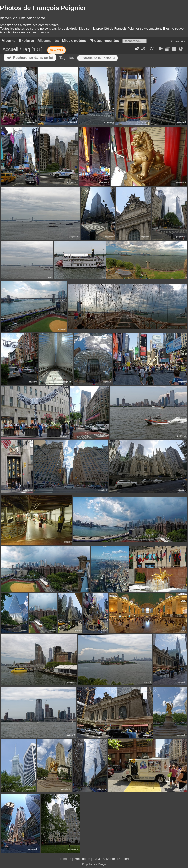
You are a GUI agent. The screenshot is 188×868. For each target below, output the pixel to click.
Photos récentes (104, 41)
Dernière (124, 859)
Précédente (82, 859)
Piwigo (102, 864)
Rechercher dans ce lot (33, 58)
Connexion (179, 41)
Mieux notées (74, 41)
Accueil (10, 49)
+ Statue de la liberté (98, 58)
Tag (26, 49)
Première (65, 859)
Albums (9, 41)
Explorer (27, 41)
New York (57, 50)
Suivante (109, 859)
